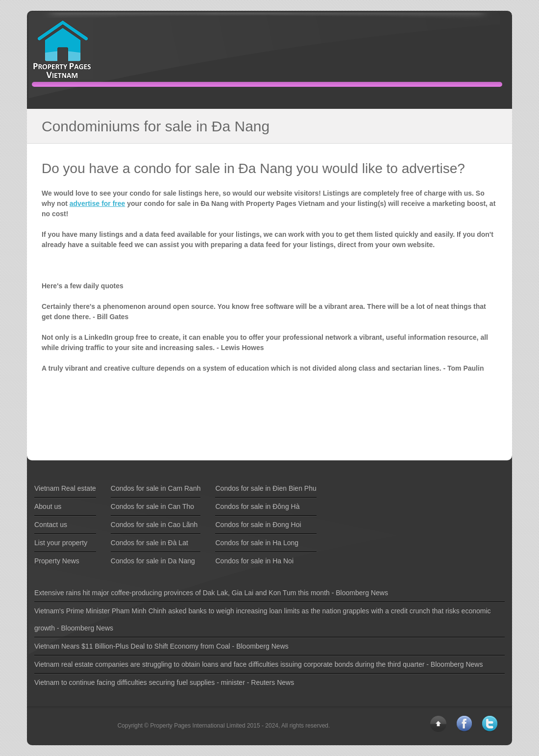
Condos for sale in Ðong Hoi (258, 525)
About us (48, 506)
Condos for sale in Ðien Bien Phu (266, 488)
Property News (57, 561)
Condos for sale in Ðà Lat (149, 543)
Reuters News (272, 682)
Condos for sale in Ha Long (257, 543)
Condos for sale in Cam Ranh (156, 488)
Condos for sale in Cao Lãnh (154, 525)
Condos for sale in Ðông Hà (257, 506)
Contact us (51, 525)
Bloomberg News (362, 593)
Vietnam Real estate (65, 488)
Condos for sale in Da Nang (153, 561)
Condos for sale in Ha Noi (254, 561)
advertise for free (98, 203)
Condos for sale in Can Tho (152, 506)
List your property (61, 543)
